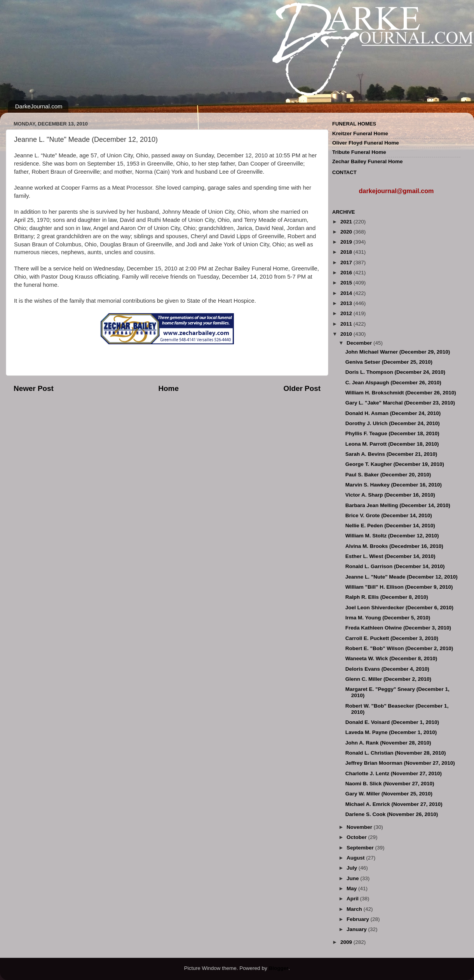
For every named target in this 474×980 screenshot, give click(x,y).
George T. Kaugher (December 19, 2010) (395, 464)
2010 (347, 334)
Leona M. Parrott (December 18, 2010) (392, 444)
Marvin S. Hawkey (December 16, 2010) (394, 485)
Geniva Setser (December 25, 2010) (389, 362)
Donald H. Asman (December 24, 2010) (393, 413)
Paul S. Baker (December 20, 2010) (388, 475)
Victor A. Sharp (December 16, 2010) (390, 495)
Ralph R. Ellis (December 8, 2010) (387, 597)
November (360, 827)
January (357, 929)
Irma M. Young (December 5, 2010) (388, 618)
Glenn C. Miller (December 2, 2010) (388, 679)
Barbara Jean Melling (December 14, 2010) (398, 505)
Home (168, 388)
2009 (347, 942)
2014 (347, 293)
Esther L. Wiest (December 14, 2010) (390, 556)
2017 (347, 262)
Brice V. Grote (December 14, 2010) (389, 515)
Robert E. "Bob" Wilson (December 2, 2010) (399, 648)
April (353, 899)
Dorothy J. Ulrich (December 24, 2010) (393, 423)
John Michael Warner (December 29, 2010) (398, 352)
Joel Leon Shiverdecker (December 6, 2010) (399, 608)
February (359, 919)
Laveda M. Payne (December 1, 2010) (391, 732)
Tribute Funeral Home (359, 152)
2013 (347, 303)
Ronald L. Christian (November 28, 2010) (396, 753)
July (353, 868)
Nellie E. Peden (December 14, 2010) (390, 526)
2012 (347, 313)
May (352, 888)
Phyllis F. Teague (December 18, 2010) (392, 433)
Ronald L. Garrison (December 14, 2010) (395, 566)
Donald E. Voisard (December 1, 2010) (392, 722)
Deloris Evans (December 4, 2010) (387, 669)
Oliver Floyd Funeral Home (366, 143)
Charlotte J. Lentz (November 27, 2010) (394, 773)
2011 (347, 324)
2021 (347, 222)
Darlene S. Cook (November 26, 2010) (392, 814)
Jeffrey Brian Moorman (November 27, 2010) (400, 763)
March (355, 909)
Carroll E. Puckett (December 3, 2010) (392, 638)
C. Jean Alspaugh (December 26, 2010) (393, 383)
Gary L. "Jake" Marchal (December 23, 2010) (400, 403)
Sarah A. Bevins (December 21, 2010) (391, 454)
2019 (347, 242)
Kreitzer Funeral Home (360, 133)
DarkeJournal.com (39, 106)
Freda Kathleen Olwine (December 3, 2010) (398, 628)
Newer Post (34, 388)
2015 (347, 283)
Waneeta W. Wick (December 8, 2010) (391, 658)
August (356, 858)
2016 (347, 273)
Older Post (302, 388)
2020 (347, 232)
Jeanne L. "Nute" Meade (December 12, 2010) (402, 577)
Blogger (278, 968)
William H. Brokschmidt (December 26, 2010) (401, 393)
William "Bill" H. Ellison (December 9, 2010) (399, 587)
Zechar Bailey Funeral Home (368, 161)
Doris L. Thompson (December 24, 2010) (395, 372)
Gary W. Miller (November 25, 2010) (389, 794)
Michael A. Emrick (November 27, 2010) (394, 804)
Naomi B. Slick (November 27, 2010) (390, 784)
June (353, 878)
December (360, 343)
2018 (347, 252)
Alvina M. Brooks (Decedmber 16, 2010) (394, 546)
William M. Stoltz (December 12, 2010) (392, 536)
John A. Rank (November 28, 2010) (388, 743)
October (357, 837)
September (361, 848)
